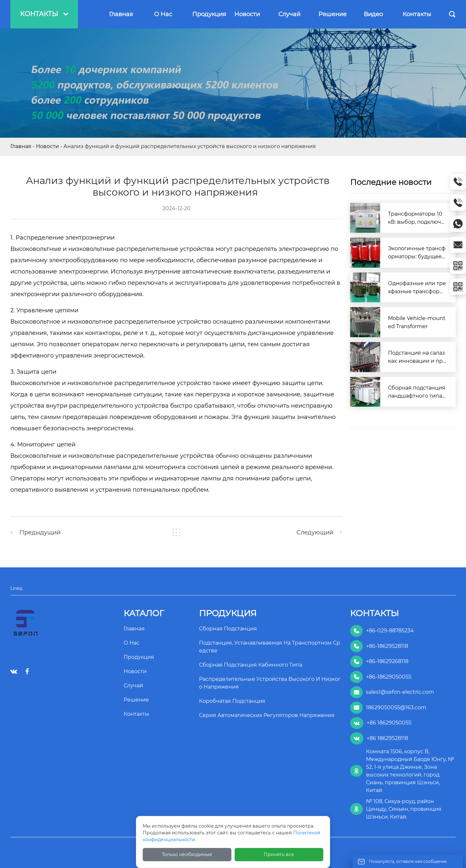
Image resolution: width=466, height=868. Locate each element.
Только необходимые (187, 854)
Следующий (315, 532)
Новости (47, 146)
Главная (21, 146)
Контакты (44, 14)
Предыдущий (40, 532)
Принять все (279, 854)
